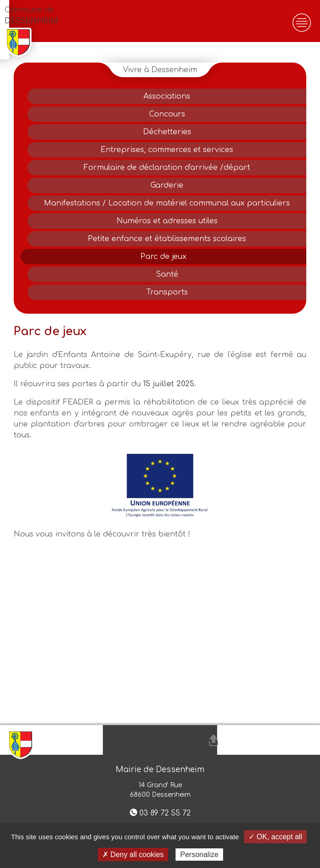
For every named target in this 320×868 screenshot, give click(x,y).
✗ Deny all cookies (133, 855)
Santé (167, 274)
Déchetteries (167, 132)
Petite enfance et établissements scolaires (167, 239)
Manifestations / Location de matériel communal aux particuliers (167, 203)
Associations (167, 96)
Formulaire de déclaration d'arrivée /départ (167, 168)
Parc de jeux (163, 257)
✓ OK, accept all (275, 837)
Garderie (167, 185)
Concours (167, 114)
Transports (167, 292)
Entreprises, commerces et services (167, 150)
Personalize (199, 855)
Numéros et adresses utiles (167, 221)
